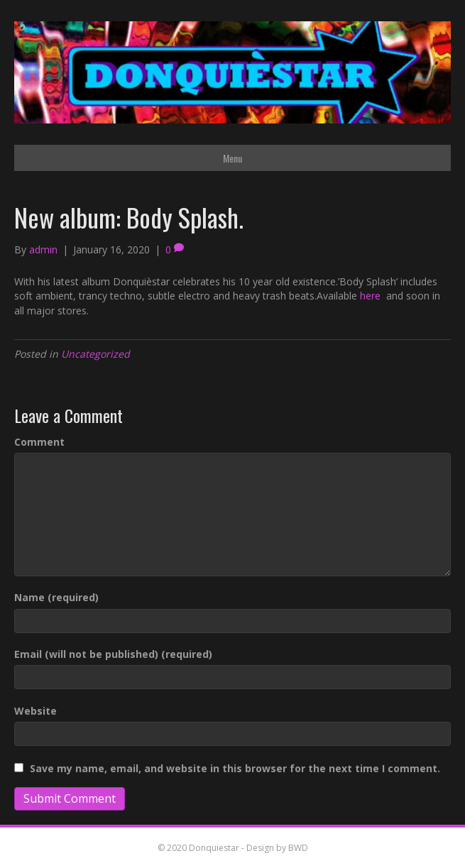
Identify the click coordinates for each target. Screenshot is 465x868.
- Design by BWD (274, 848)
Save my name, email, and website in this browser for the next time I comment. (235, 768)
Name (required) (56, 597)
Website (35, 711)
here (372, 296)
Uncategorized (95, 354)
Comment (39, 442)
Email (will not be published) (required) (113, 654)
